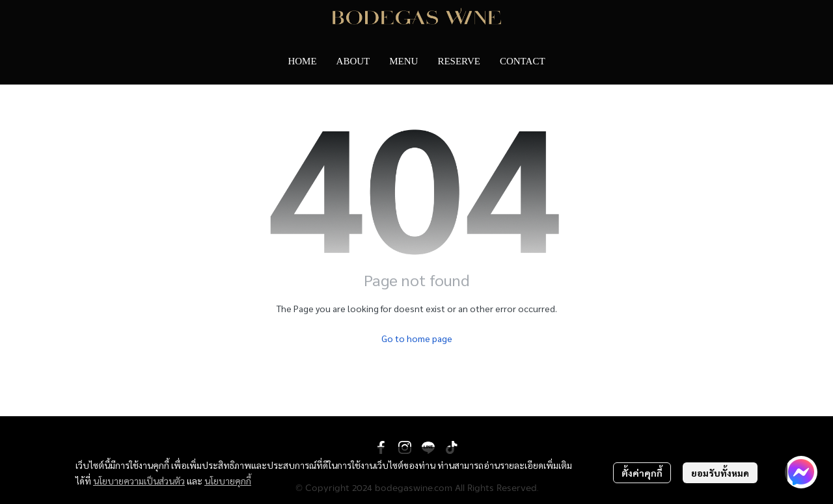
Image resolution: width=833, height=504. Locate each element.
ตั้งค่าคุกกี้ (642, 473)
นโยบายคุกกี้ (228, 481)
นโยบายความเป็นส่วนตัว (139, 481)
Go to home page (417, 338)
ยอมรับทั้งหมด (720, 473)
